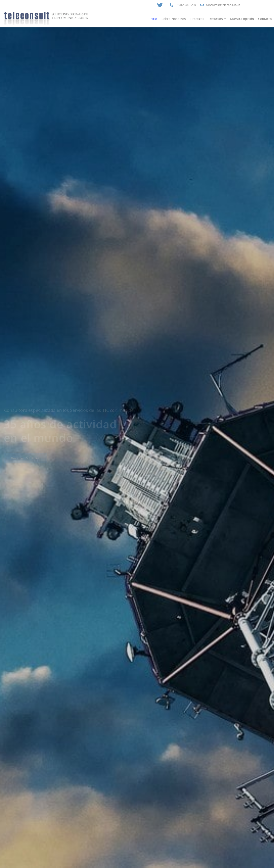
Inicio (153, 19)
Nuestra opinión (242, 19)
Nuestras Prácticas (25, 458)
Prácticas (197, 19)
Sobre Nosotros (174, 19)
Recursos (216, 19)
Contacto (265, 19)
